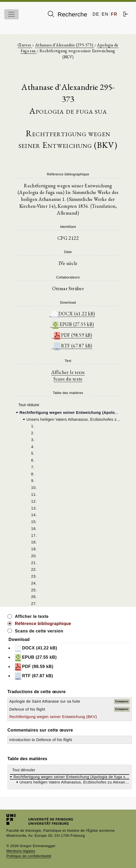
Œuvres (25, 45)
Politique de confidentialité (29, 856)
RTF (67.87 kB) (73, 346)
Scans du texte (68, 379)
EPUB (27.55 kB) (73, 324)
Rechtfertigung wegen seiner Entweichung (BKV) (53, 717)
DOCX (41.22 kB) (73, 314)
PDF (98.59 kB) (73, 335)
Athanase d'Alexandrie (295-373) (65, 45)
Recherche (68, 14)
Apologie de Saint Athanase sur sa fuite (45, 701)
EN (105, 14)
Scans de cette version (39, 631)
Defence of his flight (27, 709)
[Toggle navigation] (11, 14)
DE (96, 14)
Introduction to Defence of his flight (41, 740)
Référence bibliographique (43, 624)
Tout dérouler (24, 770)
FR (114, 14)
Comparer (122, 701)
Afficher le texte (68, 372)
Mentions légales (21, 851)
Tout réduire (29, 405)
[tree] (68, 508)
